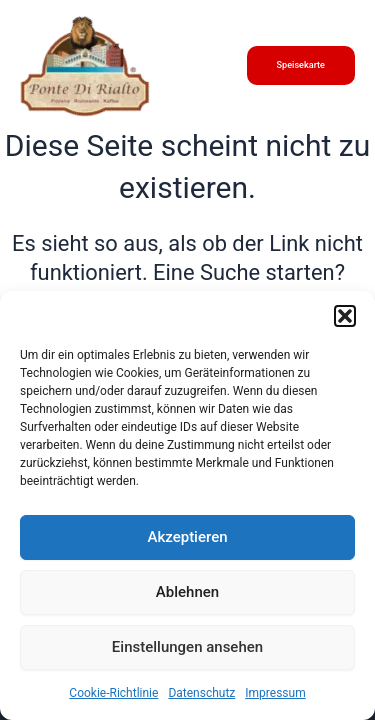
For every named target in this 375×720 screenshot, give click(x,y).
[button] (345, 316)
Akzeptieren (187, 537)
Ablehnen (187, 592)
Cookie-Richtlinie (113, 693)
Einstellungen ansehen (187, 647)
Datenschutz (201, 693)
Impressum (275, 693)
